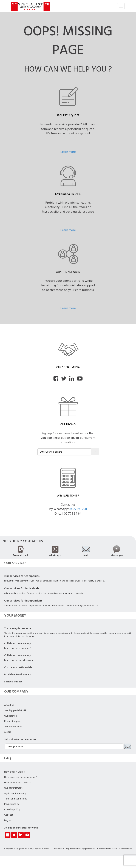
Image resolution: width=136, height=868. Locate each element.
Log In (7, 820)
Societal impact (13, 682)
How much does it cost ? (17, 783)
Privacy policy (12, 804)
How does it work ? (15, 772)
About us (9, 705)
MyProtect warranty (15, 793)
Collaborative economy (17, 643)
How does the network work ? (21, 777)
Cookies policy (12, 810)
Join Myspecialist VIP (15, 710)
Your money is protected (18, 628)
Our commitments (14, 788)
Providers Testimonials (18, 674)
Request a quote (13, 721)
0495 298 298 (78, 509)
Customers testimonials (18, 667)
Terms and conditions (15, 799)
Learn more (68, 152)
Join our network (13, 727)
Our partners (11, 716)
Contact (9, 815)
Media (8, 732)
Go (95, 451)
